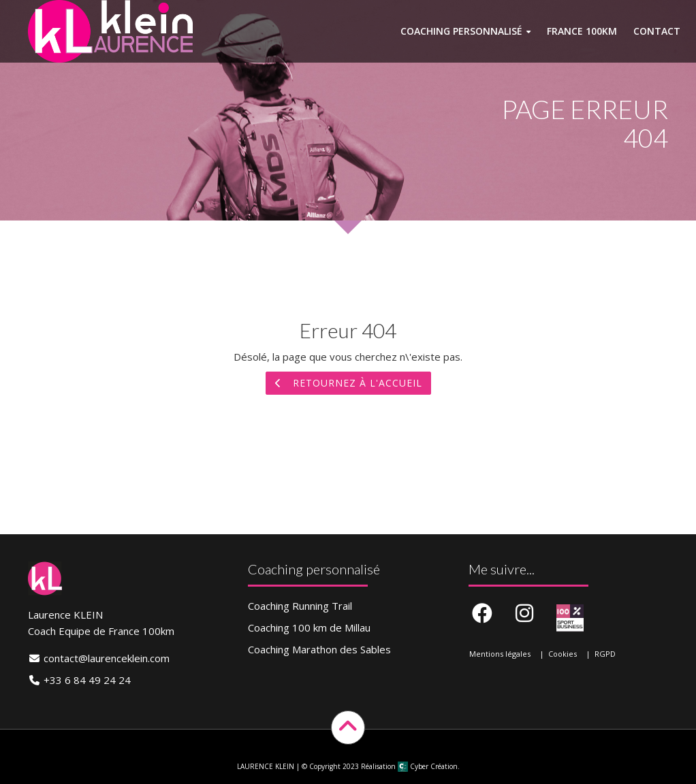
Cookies (563, 654)
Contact (657, 31)
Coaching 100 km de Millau (309, 627)
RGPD (605, 654)
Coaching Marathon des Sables (319, 649)
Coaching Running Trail (300, 606)
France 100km (582, 31)
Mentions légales (500, 654)
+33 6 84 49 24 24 (87, 680)
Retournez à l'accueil (348, 383)
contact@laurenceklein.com (107, 658)
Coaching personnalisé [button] (461, 31)
